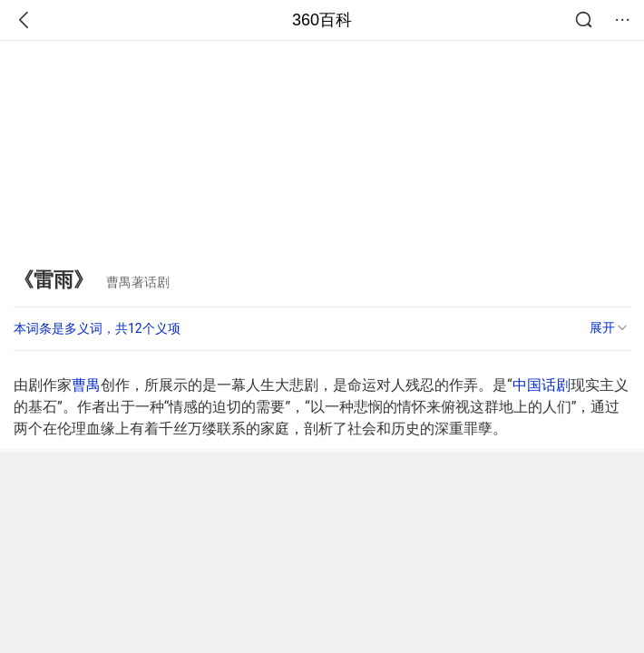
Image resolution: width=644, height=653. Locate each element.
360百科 (322, 20)
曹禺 (86, 385)
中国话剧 (542, 385)
